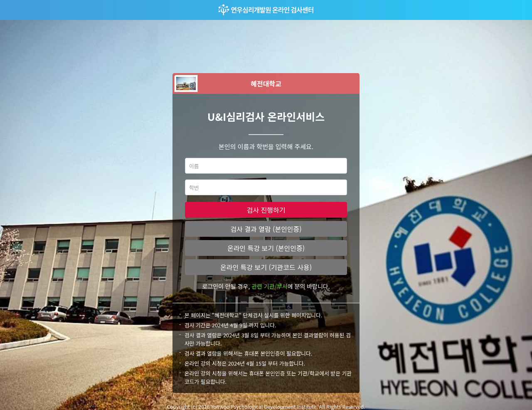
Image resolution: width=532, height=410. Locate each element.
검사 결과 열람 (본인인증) (266, 229)
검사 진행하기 (266, 210)
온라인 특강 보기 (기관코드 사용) (266, 267)
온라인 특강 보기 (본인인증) (266, 248)
